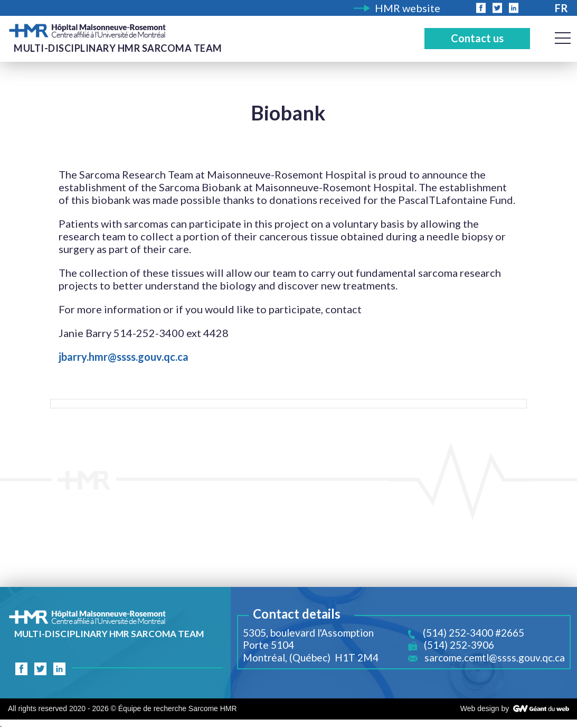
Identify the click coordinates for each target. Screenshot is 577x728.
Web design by (485, 708)
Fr (561, 8)
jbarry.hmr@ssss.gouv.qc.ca (124, 357)
